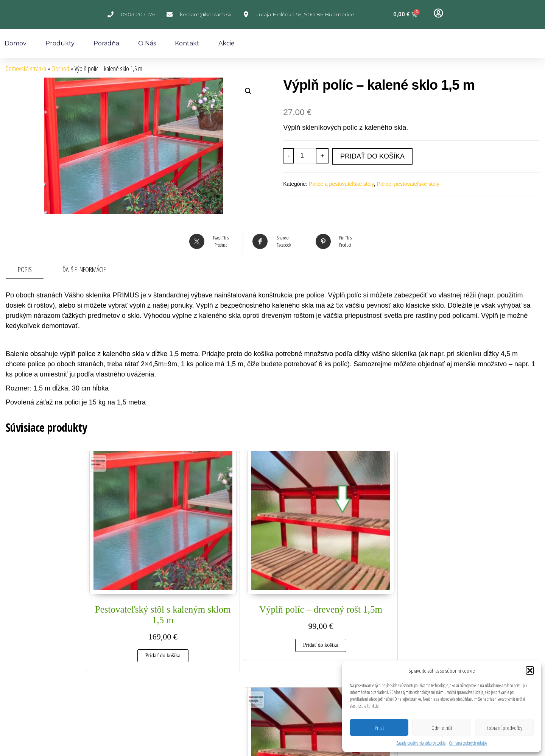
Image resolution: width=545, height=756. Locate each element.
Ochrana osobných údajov (468, 743)
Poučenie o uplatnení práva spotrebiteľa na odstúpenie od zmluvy (295, 696)
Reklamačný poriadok (191, 676)
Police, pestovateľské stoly (408, 184)
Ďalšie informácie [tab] (84, 269)
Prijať (379, 728)
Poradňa (106, 43)
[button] (530, 670)
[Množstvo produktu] (305, 156)
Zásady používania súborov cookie (421, 743)
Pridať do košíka (372, 156)
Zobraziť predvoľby (504, 728)
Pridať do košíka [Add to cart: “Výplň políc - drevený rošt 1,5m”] (223, 584)
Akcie (227, 43)
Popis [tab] (25, 269)
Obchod (60, 68)
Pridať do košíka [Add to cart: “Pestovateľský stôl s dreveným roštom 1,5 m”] (320, 594)
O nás (147, 43)
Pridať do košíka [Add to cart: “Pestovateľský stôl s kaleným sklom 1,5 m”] (127, 594)
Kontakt (187, 43)
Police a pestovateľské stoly (341, 184)
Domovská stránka (26, 68)
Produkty (60, 43)
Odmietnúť (442, 728)
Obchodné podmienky (287, 676)
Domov (16, 43)
